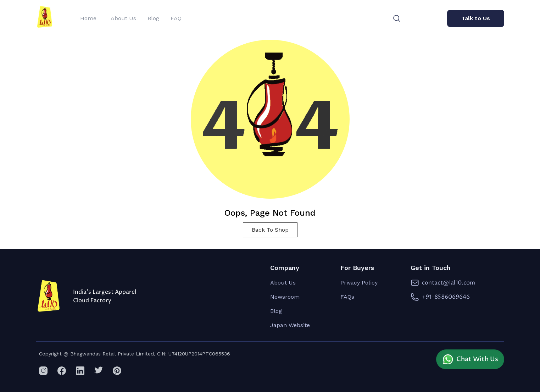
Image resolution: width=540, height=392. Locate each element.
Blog (276, 311)
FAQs (347, 297)
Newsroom (285, 297)
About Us (283, 283)
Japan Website (290, 325)
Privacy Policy (359, 283)
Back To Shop (270, 230)
